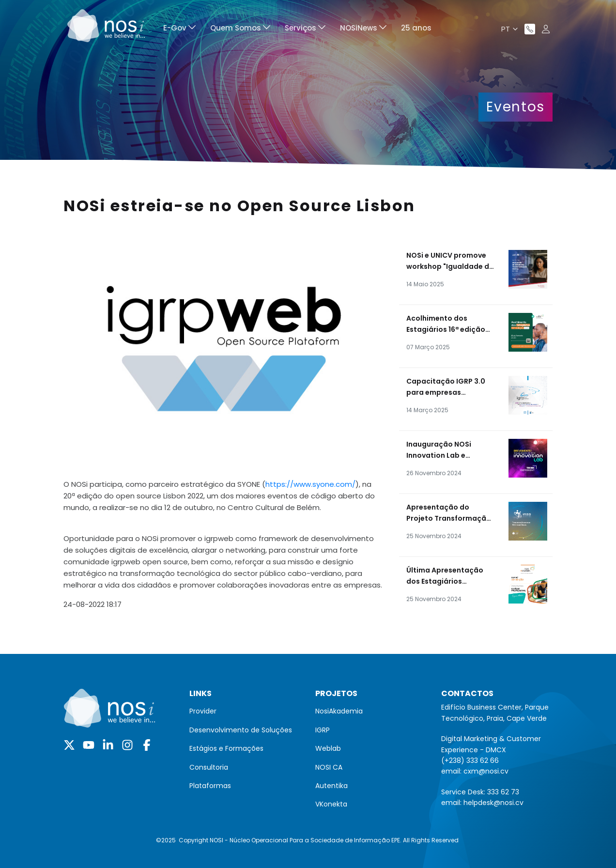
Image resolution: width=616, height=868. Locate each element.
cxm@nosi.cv (486, 771)
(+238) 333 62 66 (470, 760)
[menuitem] (179, 29)
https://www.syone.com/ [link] (310, 484)
